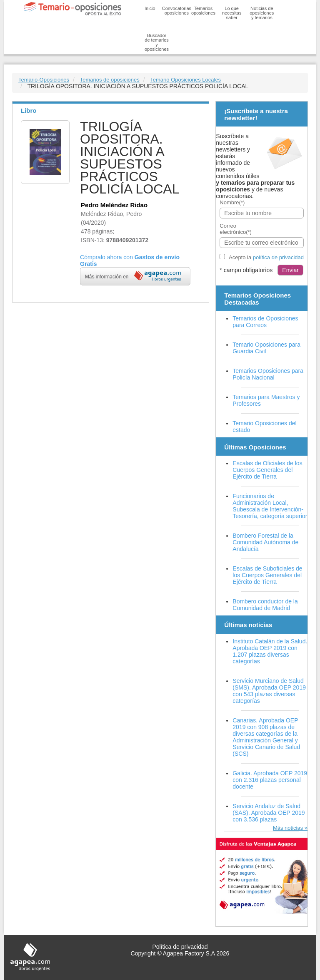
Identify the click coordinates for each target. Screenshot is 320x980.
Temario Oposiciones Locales (185, 80)
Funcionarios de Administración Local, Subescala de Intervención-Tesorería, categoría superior (270, 506)
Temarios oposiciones (203, 11)
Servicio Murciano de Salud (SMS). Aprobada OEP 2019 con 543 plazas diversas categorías (269, 691)
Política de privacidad (180, 947)
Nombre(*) (232, 202)
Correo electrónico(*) (236, 229)
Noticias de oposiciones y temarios (262, 13)
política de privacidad (278, 257)
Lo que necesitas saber (232, 13)
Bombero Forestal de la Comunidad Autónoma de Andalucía (265, 542)
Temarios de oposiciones (110, 80)
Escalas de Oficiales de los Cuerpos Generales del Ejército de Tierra (267, 470)
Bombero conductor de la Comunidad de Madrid (265, 605)
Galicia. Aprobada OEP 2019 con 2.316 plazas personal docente (270, 780)
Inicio (150, 8)
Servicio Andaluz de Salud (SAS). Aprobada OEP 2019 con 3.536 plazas (269, 813)
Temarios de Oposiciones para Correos (265, 322)
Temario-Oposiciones (44, 80)
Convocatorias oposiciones (177, 11)
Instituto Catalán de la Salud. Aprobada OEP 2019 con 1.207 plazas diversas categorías (270, 651)
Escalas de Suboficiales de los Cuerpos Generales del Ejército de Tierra (267, 575)
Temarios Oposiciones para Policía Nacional (268, 374)
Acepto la (266, 257)
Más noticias (288, 828)
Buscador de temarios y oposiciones (157, 42)
